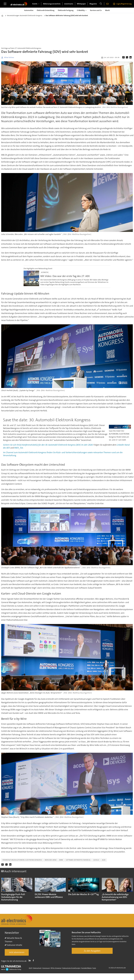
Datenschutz (37, 968)
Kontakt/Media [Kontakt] (86, 968)
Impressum (46, 968)
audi (104, 860)
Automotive (29, 10)
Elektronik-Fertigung (66, 10)
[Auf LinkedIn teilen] (131, 58)
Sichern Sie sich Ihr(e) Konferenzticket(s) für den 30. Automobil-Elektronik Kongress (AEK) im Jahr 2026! (48, 445)
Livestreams (69, 4)
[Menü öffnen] (5, 4)
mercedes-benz (51, 860)
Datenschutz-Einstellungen (71, 968)
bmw (61, 860)
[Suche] (101, 4)
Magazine (93, 4)
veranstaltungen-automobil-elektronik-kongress (22, 860)
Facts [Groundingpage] (94, 968)
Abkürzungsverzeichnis (52, 4)
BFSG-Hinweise (56, 968)
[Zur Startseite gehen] (19, 4)
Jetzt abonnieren (17, 952)
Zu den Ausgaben (92, 951)
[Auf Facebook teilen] (124, 58)
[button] (129, 889)
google (96, 860)
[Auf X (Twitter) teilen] (127, 58)
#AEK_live (19, 448)
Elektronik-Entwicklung (46, 10)
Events (35, 4)
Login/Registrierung (124, 4)
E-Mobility (81, 10)
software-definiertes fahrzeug (78, 860)
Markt (107, 10)
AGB (30, 968)
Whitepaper (81, 4)
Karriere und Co (96, 10)
